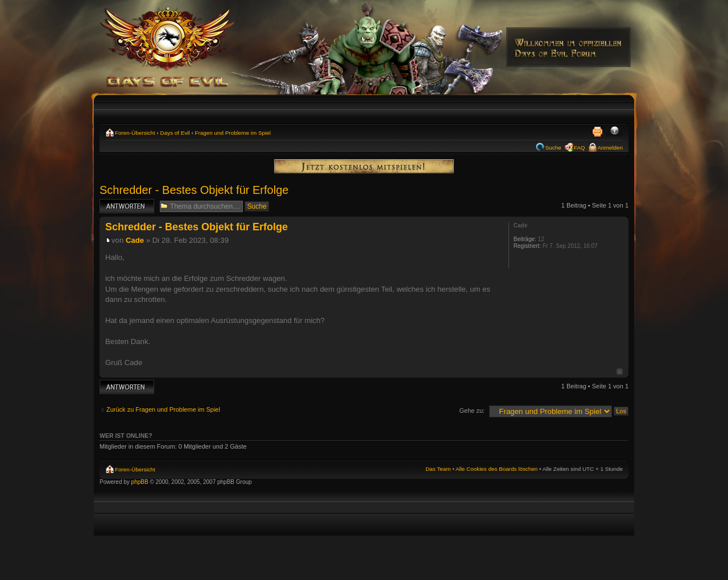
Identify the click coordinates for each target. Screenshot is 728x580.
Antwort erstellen (127, 206)
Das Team (438, 469)
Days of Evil (175, 133)
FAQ (580, 148)
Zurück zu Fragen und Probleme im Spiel (163, 409)
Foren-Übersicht (135, 133)
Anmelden (610, 148)
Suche (553, 148)
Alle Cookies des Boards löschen (497, 469)
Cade (135, 240)
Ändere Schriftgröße (615, 131)
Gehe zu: (472, 411)
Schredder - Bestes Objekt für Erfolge (194, 190)
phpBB (140, 482)
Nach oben (620, 372)
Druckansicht (597, 131)
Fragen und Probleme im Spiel (233, 133)
